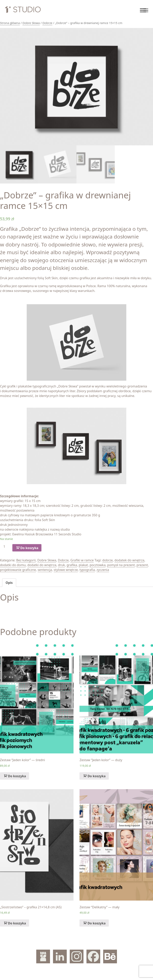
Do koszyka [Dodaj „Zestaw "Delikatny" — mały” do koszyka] (96, 923)
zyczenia (103, 570)
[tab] (9, 583)
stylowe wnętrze (66, 570)
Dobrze (47, 23)
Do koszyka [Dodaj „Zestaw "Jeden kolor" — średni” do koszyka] (17, 776)
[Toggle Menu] (143, 10)
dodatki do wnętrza (42, 565)
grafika (72, 565)
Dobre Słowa (31, 23)
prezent (142, 565)
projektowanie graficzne (18, 570)
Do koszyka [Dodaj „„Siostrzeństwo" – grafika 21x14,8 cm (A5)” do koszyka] (17, 923)
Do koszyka (29, 548)
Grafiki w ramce (82, 560)
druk (61, 565)
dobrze (108, 560)
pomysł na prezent (121, 565)
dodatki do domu (13, 565)
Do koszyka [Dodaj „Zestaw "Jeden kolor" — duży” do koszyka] (96, 776)
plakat (83, 565)
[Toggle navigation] (146, 10)
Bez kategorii (26, 560)
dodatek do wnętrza (129, 560)
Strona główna (10, 23)
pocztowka (98, 565)
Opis (9, 583)
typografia (87, 570)
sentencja (45, 570)
